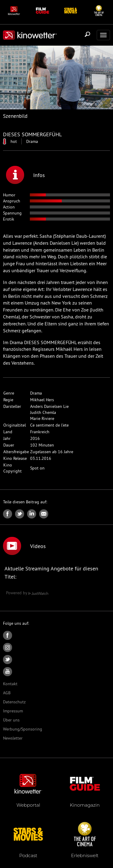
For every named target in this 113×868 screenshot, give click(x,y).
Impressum (13, 711)
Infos (25, 175)
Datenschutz (14, 702)
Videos (24, 546)
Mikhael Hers (42, 400)
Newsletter (13, 738)
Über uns (11, 720)
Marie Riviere (42, 418)
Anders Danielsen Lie (49, 406)
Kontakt (10, 684)
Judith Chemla (43, 412)
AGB (7, 693)
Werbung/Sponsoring (23, 729)
